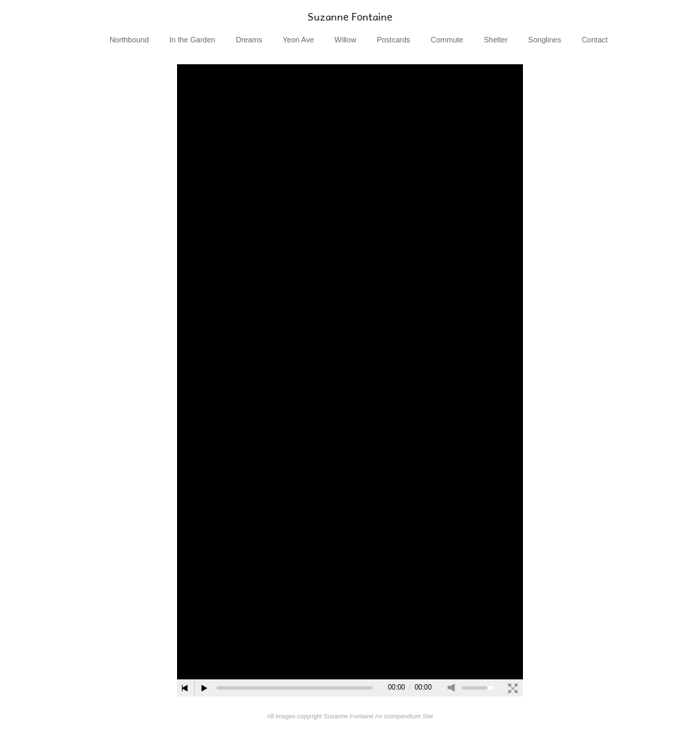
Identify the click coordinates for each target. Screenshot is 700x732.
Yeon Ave (298, 40)
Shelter (496, 40)
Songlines (545, 40)
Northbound (129, 40)
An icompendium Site (404, 716)
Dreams (249, 40)
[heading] (350, 17)
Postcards (393, 40)
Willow (345, 40)
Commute (447, 40)
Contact (595, 40)
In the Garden (192, 40)
